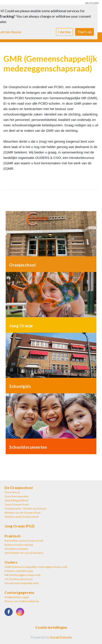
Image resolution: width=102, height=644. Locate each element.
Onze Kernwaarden (16, 496)
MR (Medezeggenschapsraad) (23, 575)
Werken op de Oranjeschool (22, 517)
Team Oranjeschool (16, 504)
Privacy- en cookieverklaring (22, 601)
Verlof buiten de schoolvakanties (24, 553)
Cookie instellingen (51, 627)
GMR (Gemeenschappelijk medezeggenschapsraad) (36, 567)
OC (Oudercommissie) (19, 579)
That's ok (85, 32)
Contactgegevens (19, 592)
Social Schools (61, 637)
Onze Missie (12, 492)
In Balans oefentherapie (19, 571)
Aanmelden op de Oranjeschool (24, 541)
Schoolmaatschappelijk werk (22, 583)
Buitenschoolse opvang (19, 545)
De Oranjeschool (19, 487)
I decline (64, 32)
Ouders (11, 562)
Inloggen (92, 3)
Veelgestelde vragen (17, 597)
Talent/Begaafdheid (16, 500)
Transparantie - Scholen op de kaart (25, 508)
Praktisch (13, 536)
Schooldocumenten (16, 549)
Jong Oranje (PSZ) (20, 526)
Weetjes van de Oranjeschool (22, 513)
